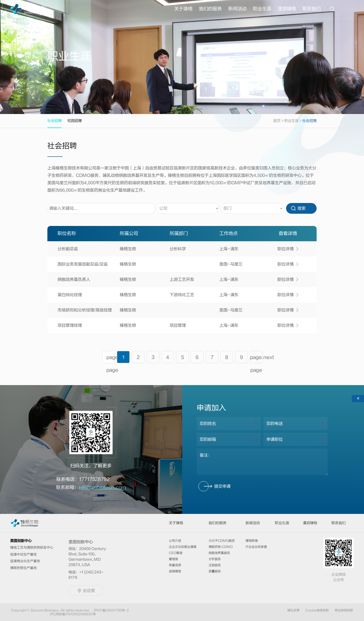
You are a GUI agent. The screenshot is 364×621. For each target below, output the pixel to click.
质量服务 (215, 571)
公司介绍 (175, 541)
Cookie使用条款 (317, 610)
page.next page (256, 359)
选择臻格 (175, 571)
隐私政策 (293, 610)
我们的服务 (210, 9)
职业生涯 (291, 121)
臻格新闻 (252, 541)
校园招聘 (75, 121)
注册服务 (215, 565)
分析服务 (215, 559)
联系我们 (312, 9)
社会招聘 (309, 121)
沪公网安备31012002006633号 (73, 614)
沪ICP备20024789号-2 (111, 610)
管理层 (173, 559)
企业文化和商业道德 (183, 547)
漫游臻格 (287, 9)
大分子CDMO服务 (222, 541)
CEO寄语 (176, 553)
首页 (279, 121)
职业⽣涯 (262, 9)
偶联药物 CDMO (221, 547)
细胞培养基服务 (219, 553)
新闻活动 (237, 9)
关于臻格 (183, 9)
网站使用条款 (344, 610)
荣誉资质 (175, 565)
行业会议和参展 (256, 547)
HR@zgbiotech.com (102, 487)
